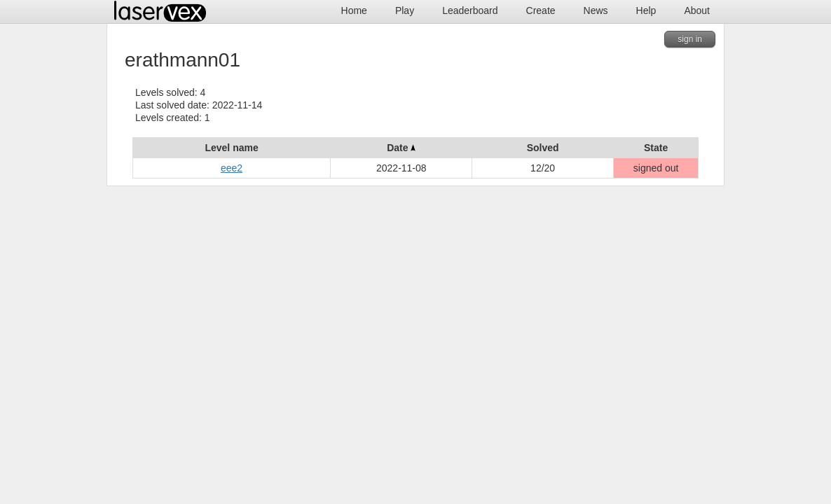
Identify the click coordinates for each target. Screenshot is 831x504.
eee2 (232, 168)
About (697, 10)
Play (405, 10)
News (596, 10)
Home (354, 10)
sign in (690, 39)
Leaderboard (470, 10)
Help (646, 10)
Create (541, 10)
